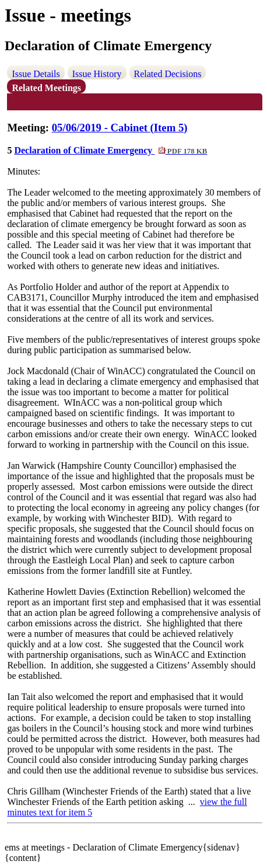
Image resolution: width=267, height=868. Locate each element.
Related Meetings (46, 88)
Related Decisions (168, 74)
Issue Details (36, 74)
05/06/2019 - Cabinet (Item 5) (120, 128)
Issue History (97, 74)
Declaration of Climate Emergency (110, 150)
